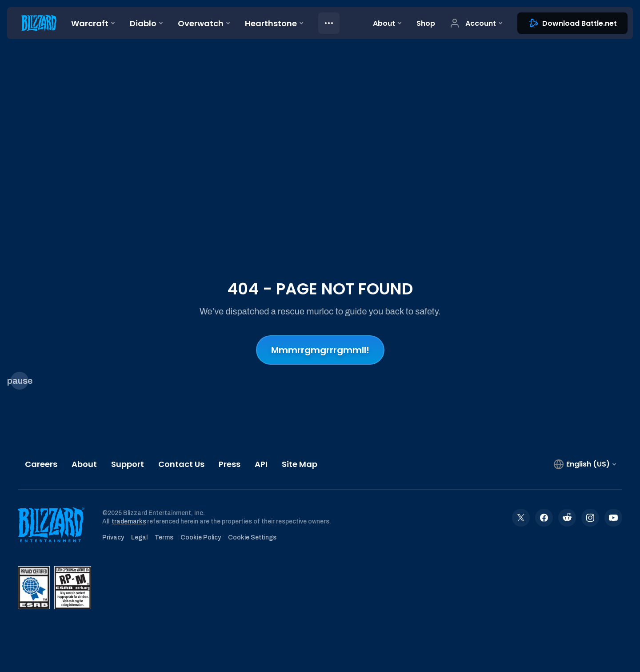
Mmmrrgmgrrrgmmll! (320, 350)
